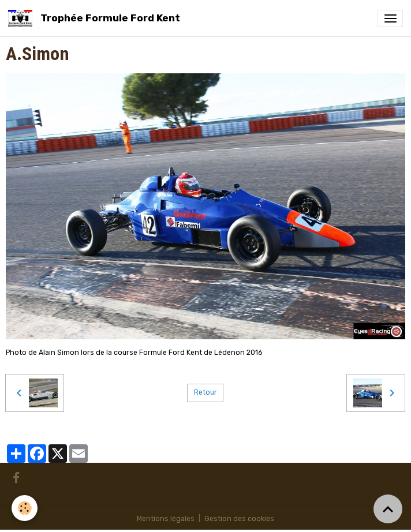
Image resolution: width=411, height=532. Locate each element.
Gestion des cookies (239, 519)
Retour (206, 392)
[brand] (96, 18)
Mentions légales (166, 519)
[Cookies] (25, 508)
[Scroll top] (388, 509)
